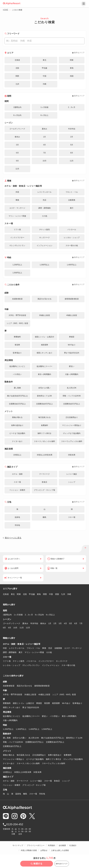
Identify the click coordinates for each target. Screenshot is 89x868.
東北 (13, 594)
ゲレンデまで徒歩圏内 (73, 759)
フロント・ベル (33, 648)
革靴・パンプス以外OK (13, 742)
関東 (19, 594)
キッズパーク (62, 661)
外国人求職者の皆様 (29, 850)
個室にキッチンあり (12, 707)
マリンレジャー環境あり (14, 759)
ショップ (66, 781)
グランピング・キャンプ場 (34, 785)
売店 (50, 648)
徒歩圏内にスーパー (31, 716)
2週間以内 (7, 615)
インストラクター (46, 661)
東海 (39, 594)
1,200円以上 (8, 729)
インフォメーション (51, 665)
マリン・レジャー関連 (34, 652)
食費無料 (68, 755)
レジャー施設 (36, 781)
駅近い (45, 716)
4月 (65, 623)
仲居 (5, 648)
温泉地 (18, 794)
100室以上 (7, 772)
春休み (43, 623)
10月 (15, 628)
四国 (57, 594)
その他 (49, 652)
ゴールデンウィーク (12, 623)
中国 (51, 594)
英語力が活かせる (24, 686)
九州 (63, 594)
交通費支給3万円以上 (35, 742)
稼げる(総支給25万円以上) (53, 738)
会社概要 (62, 845)
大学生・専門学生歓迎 (13, 695)
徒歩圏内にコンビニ (12, 716)
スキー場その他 (68, 665)
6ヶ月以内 (39, 615)
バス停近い (55, 716)
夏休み (25, 623)
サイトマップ (18, 845)
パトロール (31, 661)
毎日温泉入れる (23, 755)
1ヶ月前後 (18, 615)
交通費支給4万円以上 (55, 742)
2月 (55, 623)
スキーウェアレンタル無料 (54, 763)
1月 (50, 623)
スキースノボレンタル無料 (28, 763)
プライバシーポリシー (36, 845)
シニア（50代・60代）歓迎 (64, 695)
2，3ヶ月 (29, 615)
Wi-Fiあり (66, 703)
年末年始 (34, 623)
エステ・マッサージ (73, 648)
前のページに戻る (13, 538)
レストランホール (17, 648)
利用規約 (52, 845)
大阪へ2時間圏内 (10, 720)
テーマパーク (23, 781)
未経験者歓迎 (9, 686)
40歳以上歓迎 (44, 695)
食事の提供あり (55, 755)
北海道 (6, 594)
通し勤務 (7, 738)
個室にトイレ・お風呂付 (23, 703)
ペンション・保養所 (12, 785)
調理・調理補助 (10, 652)
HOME (6, 10)
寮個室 (39, 703)
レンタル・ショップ (12, 665)
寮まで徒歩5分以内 (31, 707)
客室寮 (47, 703)
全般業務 (58, 648)
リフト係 (7, 661)
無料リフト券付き (54, 759)
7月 (81, 623)
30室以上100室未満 (23, 772)
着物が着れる (9, 755)
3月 (60, 623)
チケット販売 (19, 661)
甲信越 (32, 594)
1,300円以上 (21, 729)
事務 (44, 648)
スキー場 (48, 781)
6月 (76, 623)
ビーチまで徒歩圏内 (35, 759)
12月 (28, 628)
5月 (71, 623)
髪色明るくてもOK (74, 738)
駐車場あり (78, 703)
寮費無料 (7, 703)
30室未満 (37, 772)
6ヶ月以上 (50, 615)
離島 (25, 794)
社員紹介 (73, 845)
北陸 (25, 594)
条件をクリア (79, 53)
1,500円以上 (47, 729)
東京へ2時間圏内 (69, 716)
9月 (10, 628)
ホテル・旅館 (9, 781)
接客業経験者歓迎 (42, 686)
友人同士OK (34, 738)
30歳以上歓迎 (30, 695)
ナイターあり (9, 763)
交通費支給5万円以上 (12, 746)
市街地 (42, 794)
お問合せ (44, 850)
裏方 (21, 652)
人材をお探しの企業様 (60, 850)
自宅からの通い (20, 738)
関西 (45, 594)
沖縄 (69, 594)
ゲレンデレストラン (31, 665)
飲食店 (57, 781)
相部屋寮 (56, 703)
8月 (4, 628)
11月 (22, 628)
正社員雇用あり (39, 755)
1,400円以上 (34, 729)
